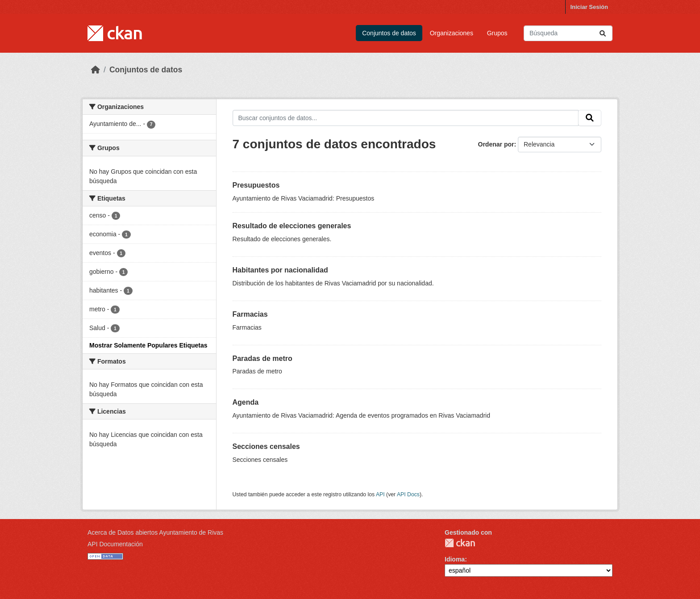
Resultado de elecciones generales (292, 226)
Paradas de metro (262, 358)
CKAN (460, 543)
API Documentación (115, 544)
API (380, 494)
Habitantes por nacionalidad (280, 270)
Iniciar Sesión (589, 7)
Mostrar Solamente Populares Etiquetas (148, 345)
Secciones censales (266, 446)
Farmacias (250, 314)
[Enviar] (603, 33)
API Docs (408, 494)
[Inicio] (96, 70)
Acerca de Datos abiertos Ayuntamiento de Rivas (155, 532)
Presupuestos (256, 185)
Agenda (246, 402)
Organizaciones (452, 33)
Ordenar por (496, 144)
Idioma (455, 559)
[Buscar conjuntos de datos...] (568, 33)
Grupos (497, 33)
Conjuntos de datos (389, 33)
